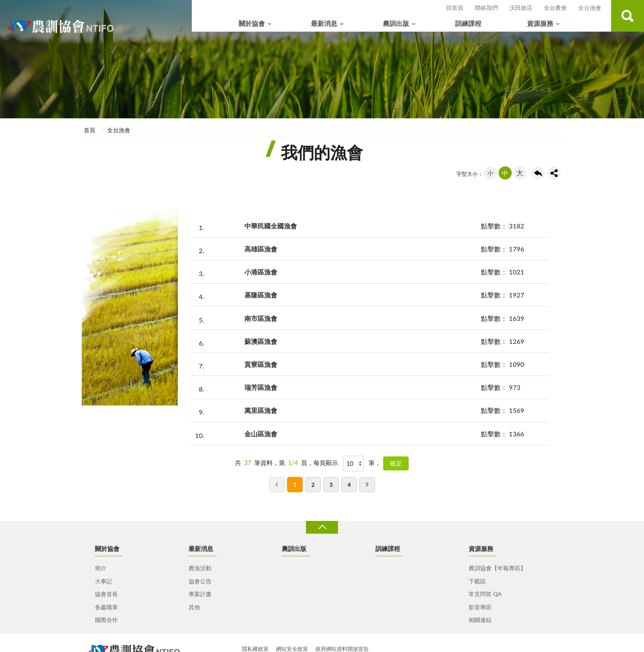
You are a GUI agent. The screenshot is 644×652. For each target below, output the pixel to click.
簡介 (101, 568)
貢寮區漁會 (261, 364)
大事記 (103, 581)
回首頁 (455, 8)
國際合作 (106, 620)
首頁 (90, 130)
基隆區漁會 (261, 295)
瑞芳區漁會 (261, 387)
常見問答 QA (485, 594)
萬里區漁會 (261, 410)
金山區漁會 (261, 434)
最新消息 (324, 23)
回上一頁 (538, 173)
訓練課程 (468, 23)
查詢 (628, 16)
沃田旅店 (521, 8)
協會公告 (200, 581)
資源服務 (540, 23)
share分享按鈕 (554, 173)
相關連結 (480, 620)
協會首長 (106, 594)
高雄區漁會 (261, 249)
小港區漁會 (261, 272)
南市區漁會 (261, 318)
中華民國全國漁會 (271, 226)
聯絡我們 (486, 8)
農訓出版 (396, 23)
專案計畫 (200, 594)
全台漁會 (590, 8)
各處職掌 (106, 607)
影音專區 (480, 607)
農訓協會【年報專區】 (497, 568)
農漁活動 (200, 568)
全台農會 (555, 8)
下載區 (477, 581)
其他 (194, 607)
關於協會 (252, 23)
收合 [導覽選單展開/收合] (322, 527)
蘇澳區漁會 (261, 341)
